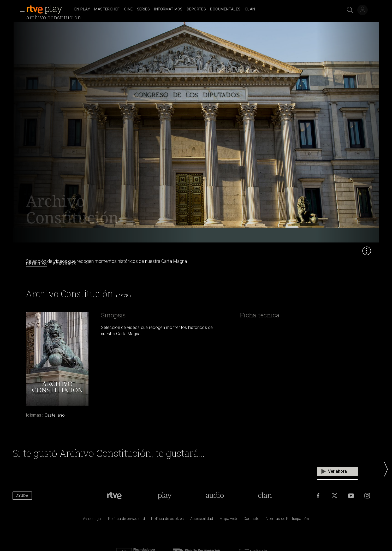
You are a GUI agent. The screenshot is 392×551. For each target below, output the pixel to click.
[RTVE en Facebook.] (318, 496)
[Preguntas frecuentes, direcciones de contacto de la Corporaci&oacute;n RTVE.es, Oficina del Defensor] (252, 520)
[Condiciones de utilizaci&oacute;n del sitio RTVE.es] (92, 520)
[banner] (49, 9)
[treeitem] (82, 10)
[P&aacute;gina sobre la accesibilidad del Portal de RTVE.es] (202, 520)
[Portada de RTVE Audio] (215, 496)
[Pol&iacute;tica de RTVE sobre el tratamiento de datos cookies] (167, 520)
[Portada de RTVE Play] (165, 496)
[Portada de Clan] (265, 496)
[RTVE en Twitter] (335, 496)
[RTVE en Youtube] (351, 496)
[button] (21, 10)
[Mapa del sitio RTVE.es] (228, 520)
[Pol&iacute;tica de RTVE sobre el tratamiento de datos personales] (126, 520)
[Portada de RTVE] (114, 496)
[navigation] (202, 9)
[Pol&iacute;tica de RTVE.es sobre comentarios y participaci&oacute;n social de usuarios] (287, 520)
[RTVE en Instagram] (367, 496)
